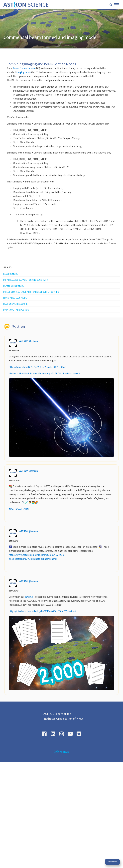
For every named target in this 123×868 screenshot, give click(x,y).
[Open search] (111, 5)
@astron (33, 341)
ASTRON (24, 341)
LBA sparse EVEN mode (15, 298)
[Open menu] (116, 5)
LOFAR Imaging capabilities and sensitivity (26, 280)
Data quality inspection (16, 310)
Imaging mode (11, 274)
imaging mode (24, 72)
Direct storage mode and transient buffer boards (31, 292)
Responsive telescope (15, 304)
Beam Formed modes (24, 68)
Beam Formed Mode (14, 286)
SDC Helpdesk (112, 862)
